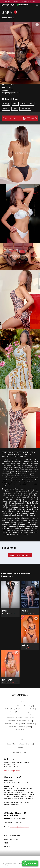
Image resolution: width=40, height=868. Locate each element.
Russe (32, 718)
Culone (31, 715)
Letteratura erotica (27, 104)
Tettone (32, 1)
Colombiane (11, 706)
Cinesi (30, 721)
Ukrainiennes (21, 721)
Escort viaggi (28, 706)
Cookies (5, 865)
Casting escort (20, 724)
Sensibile (6, 109)
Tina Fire (20, 747)
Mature (7, 1)
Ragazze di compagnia (24, 712)
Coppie (15, 109)
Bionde (32, 709)
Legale (21, 863)
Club (6, 843)
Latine (7, 709)
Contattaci (9, 846)
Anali (29, 727)
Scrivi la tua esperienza (20, 555)
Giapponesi (22, 727)
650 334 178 (23, 5)
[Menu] (37, 5)
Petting (15, 104)
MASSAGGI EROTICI (12, 839)
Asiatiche (19, 718)
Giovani (20, 706)
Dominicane (9, 724)
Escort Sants (11, 715)
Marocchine (31, 724)
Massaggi (6, 104)
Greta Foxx (29, 744)
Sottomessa (10, 718)
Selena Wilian (11, 744)
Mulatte (15, 1)
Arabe (26, 718)
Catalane (12, 712)
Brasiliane (24, 1)
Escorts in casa (22, 715)
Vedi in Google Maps (12, 771)
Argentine (12, 721)
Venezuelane (24, 709)
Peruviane (13, 727)
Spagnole (14, 709)
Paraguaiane (20, 730)
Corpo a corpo (25, 109)
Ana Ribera (21, 744)
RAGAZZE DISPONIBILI (13, 836)
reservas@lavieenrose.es (20, 827)
